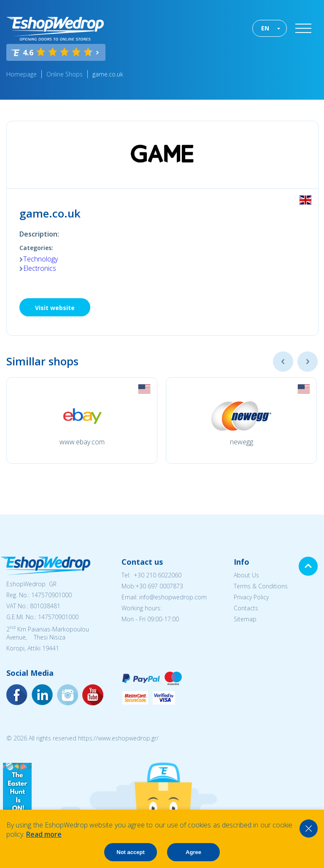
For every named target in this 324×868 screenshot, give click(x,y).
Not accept (130, 852)
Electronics (40, 268)
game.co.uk (108, 74)
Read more (44, 834)
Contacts (246, 608)
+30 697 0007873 (159, 586)
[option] (82, 420)
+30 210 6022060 (158, 575)
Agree (193, 852)
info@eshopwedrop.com (173, 597)
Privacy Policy (251, 597)
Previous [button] (283, 362)
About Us (246, 575)
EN (265, 28)
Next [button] (308, 362)
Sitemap (245, 619)
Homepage (22, 74)
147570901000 (51, 595)
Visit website (55, 308)
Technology (40, 259)
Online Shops (65, 74)
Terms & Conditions (261, 586)
